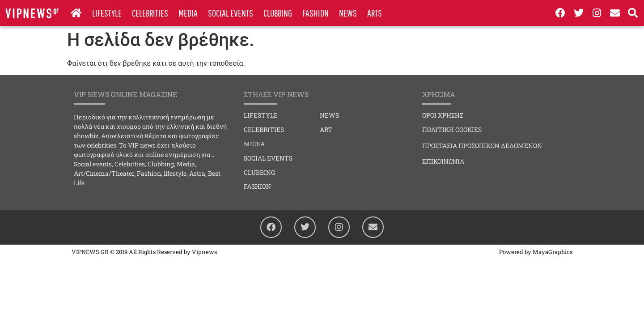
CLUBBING (278, 13)
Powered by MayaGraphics (536, 252)
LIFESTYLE (107, 13)
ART (326, 129)
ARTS (375, 13)
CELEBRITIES (150, 13)
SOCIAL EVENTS (231, 13)
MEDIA (188, 13)
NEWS (348, 13)
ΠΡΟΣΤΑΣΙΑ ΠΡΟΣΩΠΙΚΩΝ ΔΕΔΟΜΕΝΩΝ (482, 146)
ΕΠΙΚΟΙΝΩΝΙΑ (443, 161)
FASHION (316, 13)
